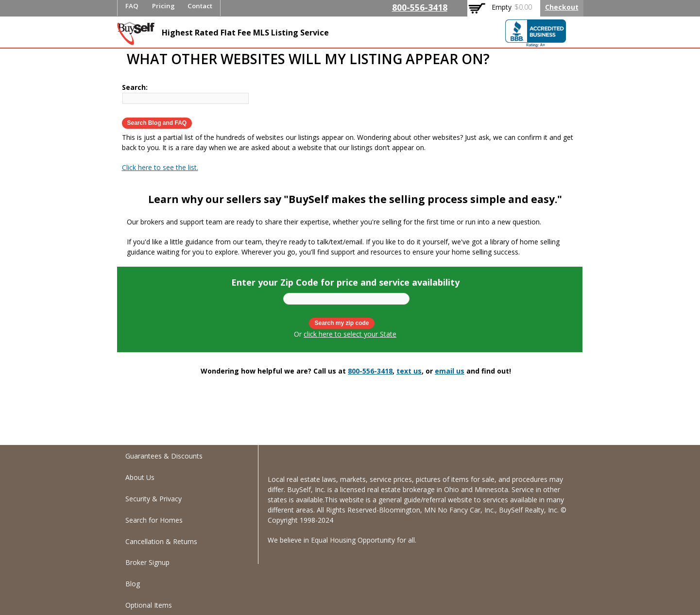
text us (409, 371)
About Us (140, 477)
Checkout (562, 7)
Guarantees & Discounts (164, 456)
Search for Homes (154, 520)
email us (450, 371)
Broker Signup (147, 562)
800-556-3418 (420, 7)
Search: (135, 87)
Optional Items (149, 605)
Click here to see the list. (160, 167)
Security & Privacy (154, 499)
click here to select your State (350, 334)
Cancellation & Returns (161, 541)
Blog (133, 584)
